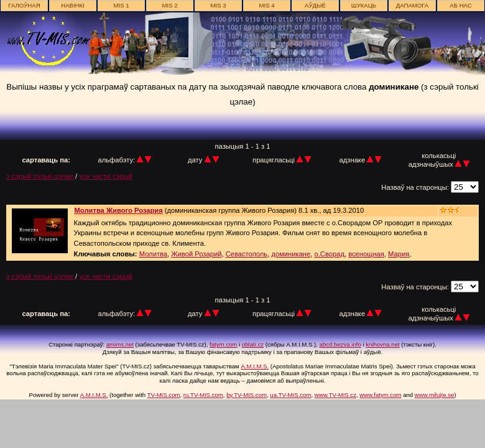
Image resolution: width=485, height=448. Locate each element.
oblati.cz (253, 344)
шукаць (364, 5)
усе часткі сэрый (106, 176)
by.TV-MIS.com (247, 395)
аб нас (460, 5)
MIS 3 (218, 5)
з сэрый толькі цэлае (41, 176)
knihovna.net (382, 344)
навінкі (73, 5)
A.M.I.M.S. (255, 366)
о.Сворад (330, 254)
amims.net (120, 344)
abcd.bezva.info (340, 344)
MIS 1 (121, 5)
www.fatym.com (380, 395)
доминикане (291, 254)
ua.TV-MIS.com (290, 395)
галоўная (24, 5)
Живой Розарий (196, 254)
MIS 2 (169, 5)
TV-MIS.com (164, 395)
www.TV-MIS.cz (335, 395)
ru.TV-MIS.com (203, 395)
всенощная (366, 254)
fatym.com (223, 344)
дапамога (413, 5)
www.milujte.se (434, 395)
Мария (399, 254)
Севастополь (247, 254)
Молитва (153, 254)
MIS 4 (266, 5)
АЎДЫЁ (315, 5)
